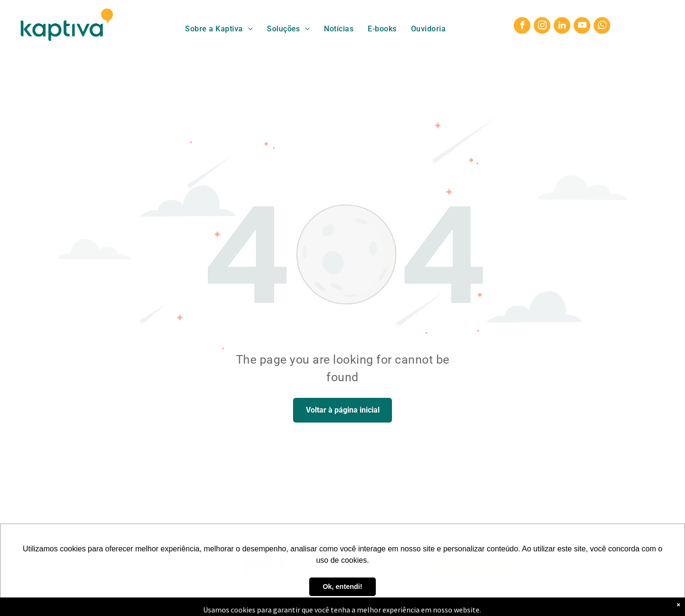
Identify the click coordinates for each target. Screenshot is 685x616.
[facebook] (522, 27)
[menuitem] (219, 29)
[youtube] (582, 27)
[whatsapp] (602, 27)
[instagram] (542, 27)
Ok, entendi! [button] (342, 587)
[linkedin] (562, 27)
